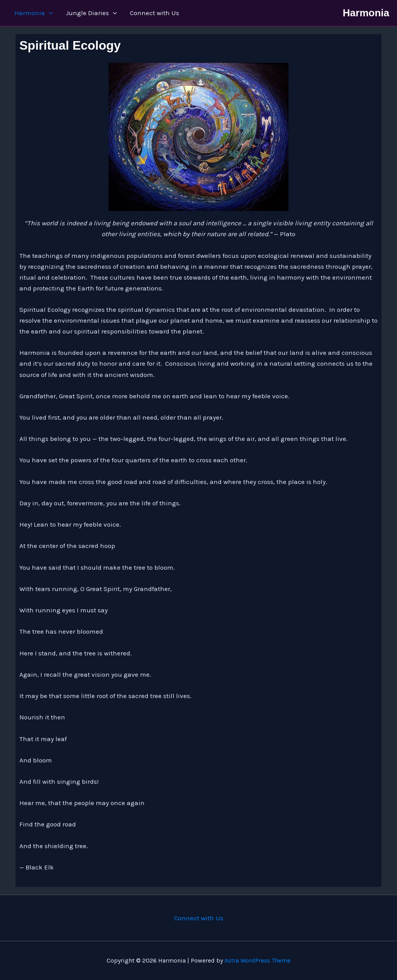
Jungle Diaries (91, 13)
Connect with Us (154, 13)
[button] (49, 13)
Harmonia (34, 13)
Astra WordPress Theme (257, 960)
